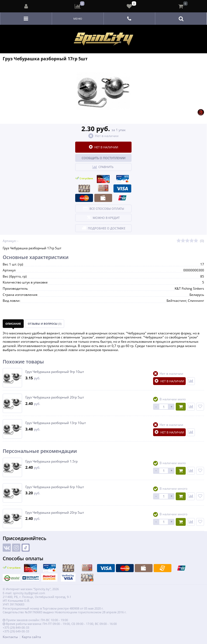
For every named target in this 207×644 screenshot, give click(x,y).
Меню (78, 19)
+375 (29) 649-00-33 (16, 631)
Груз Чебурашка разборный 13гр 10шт (56, 423)
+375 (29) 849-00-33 (16, 627)
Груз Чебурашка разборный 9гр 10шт (55, 372)
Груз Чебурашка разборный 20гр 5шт (55, 397)
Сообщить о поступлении (103, 158)
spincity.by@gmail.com (29, 593)
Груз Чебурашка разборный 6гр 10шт (55, 487)
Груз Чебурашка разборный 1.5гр (51, 461)
